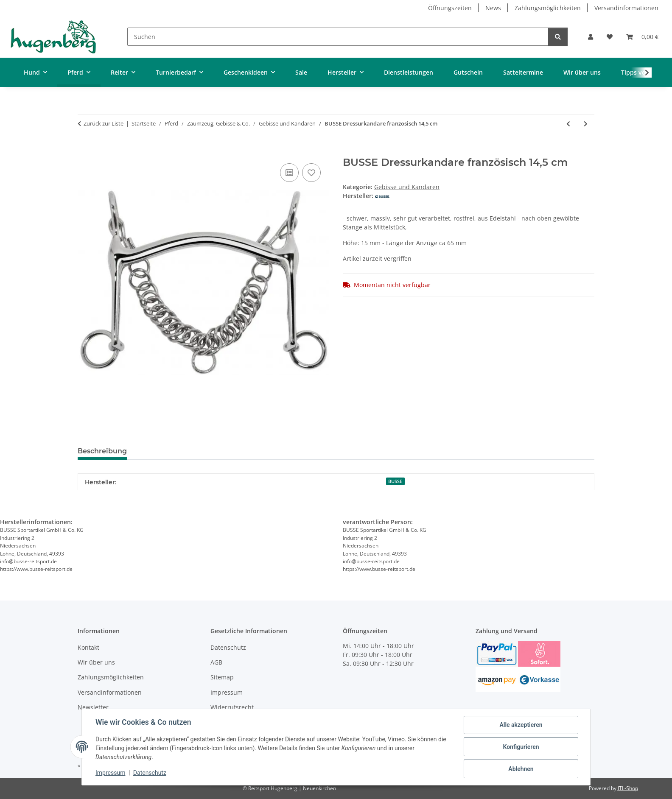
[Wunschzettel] (610, 37)
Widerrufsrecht (232, 707)
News (493, 8)
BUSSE (395, 481)
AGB (216, 662)
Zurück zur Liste (104, 123)
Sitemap (222, 677)
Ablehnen (521, 769)
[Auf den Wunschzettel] (311, 173)
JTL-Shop (628, 788)
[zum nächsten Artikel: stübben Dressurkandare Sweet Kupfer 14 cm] (586, 124)
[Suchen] (338, 37)
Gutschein (468, 72)
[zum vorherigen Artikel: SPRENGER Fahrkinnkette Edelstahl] (568, 124)
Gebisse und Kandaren (407, 187)
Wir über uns (582, 72)
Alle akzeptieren (521, 725)
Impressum (110, 773)
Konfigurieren (521, 747)
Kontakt (88, 647)
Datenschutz (150, 773)
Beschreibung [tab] (102, 451)
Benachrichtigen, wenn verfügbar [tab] (200, 451)
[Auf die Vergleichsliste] (289, 173)
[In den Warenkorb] (84, 152)
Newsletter (93, 707)
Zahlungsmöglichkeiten (548, 8)
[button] (591, 37)
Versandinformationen (626, 8)
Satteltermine (523, 72)
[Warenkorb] (642, 37)
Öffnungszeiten (450, 8)
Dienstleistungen (409, 72)
